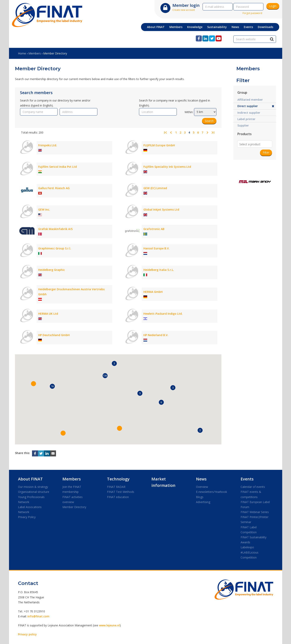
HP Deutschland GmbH (54, 335)
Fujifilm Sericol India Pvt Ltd (57, 167)
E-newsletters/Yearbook (211, 492)
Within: (189, 112)
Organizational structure (34, 492)
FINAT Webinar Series (255, 512)
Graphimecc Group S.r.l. (55, 248)
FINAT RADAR (116, 487)
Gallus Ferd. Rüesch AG (54, 188)
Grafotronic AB (154, 229)
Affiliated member (250, 100)
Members (35, 53)
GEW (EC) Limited (155, 188)
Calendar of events (253, 487)
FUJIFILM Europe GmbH (159, 145)
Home (22, 53)
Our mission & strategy (33, 487)
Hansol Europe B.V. (156, 248)
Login (273, 6)
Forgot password (252, 13)
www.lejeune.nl (109, 625)
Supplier (243, 125)
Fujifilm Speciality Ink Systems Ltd (167, 167)
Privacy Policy (27, 517)
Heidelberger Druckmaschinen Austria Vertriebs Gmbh (71, 292)
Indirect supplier (249, 113)
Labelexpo (247, 547)
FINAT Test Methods (121, 492)
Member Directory (74, 507)
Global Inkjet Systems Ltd (161, 209)
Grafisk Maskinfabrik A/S (55, 229)
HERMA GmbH (153, 292)
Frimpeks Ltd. (48, 145)
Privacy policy (27, 634)
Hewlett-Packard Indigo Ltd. (163, 314)
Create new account (184, 10)
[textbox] (261, 144)
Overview (202, 487)
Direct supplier (248, 106)
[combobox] (255, 144)
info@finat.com (38, 616)
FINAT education (118, 497)
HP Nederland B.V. (156, 335)
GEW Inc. (44, 209)
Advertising (203, 502)
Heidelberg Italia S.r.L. (159, 270)
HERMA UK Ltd (48, 314)
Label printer (246, 119)
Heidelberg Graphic (51, 270)
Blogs (200, 497)
